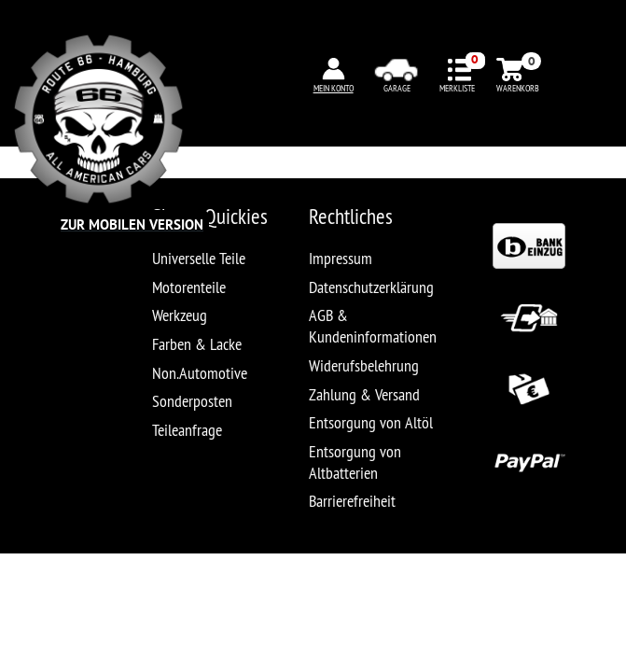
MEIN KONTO (334, 88)
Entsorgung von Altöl (371, 422)
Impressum (341, 258)
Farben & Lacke (197, 344)
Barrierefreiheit (352, 501)
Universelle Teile (199, 258)
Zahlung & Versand (364, 394)
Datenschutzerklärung (371, 287)
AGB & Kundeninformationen (373, 326)
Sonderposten (192, 401)
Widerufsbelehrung (364, 365)
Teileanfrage (187, 430)
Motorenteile (189, 287)
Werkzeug (180, 315)
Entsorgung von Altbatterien (355, 462)
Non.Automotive (200, 373)
